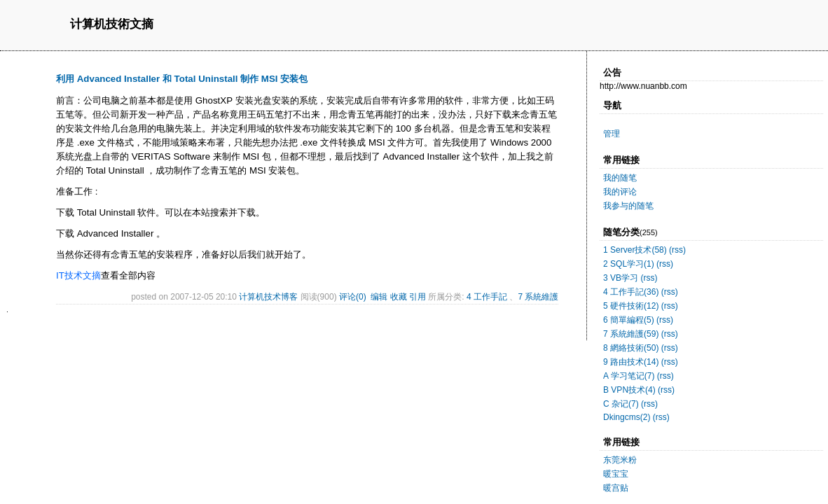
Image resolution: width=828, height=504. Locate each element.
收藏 (399, 297)
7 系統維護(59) (631, 334)
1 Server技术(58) (635, 250)
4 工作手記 (487, 297)
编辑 (379, 297)
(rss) (677, 250)
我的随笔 (620, 178)
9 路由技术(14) (631, 362)
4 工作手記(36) (631, 292)
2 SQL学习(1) (629, 264)
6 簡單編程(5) (629, 320)
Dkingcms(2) (627, 417)
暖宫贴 (616, 488)
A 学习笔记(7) (629, 376)
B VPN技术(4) (629, 390)
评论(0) (353, 297)
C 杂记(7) (621, 404)
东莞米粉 (620, 460)
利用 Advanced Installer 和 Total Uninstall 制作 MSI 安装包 (182, 79)
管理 (612, 134)
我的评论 (620, 192)
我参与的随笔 (628, 206)
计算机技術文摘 (112, 25)
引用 (418, 297)
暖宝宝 (616, 474)
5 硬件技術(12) (631, 306)
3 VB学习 (621, 278)
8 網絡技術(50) (631, 348)
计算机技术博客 (268, 297)
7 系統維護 (538, 297)
